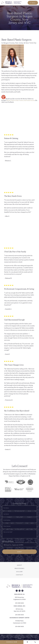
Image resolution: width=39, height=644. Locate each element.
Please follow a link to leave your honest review (21, 100)
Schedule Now (12, 642)
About (19, 565)
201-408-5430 (19, 603)
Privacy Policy (6, 637)
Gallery (20, 572)
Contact (19, 575)
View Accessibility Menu (15, 637)
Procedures (20, 568)
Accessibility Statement (26, 637)
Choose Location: (8, 541)
